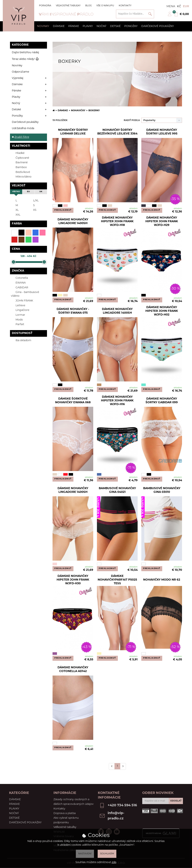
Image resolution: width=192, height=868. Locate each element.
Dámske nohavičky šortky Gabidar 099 (162, 401)
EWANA (18, 283)
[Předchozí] (112, 766)
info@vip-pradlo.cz (116, 816)
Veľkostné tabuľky (68, 6)
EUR (186, 7)
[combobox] (162, 120)
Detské (115, 26)
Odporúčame (20, 72)
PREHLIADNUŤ (63, 210)
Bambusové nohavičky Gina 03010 (162, 490)
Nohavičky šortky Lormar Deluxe (73, 132)
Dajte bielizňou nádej (25, 53)
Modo (17, 320)
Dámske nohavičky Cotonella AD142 (73, 670)
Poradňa (45, 6)
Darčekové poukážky (158, 26)
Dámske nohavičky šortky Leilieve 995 (162, 132)
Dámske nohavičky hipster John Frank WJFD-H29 (162, 222)
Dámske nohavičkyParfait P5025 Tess (117, 580)
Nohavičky (78, 111)
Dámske (59, 26)
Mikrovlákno (21, 177)
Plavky (88, 26)
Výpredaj (18, 78)
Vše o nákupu (105, 6)
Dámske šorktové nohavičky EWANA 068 (73, 401)
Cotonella (19, 278)
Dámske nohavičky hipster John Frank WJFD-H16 (117, 401)
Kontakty (125, 6)
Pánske (74, 26)
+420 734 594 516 (122, 805)
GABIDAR (20, 288)
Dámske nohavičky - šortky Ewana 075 (73, 311)
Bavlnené (19, 162)
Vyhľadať (150, 14)
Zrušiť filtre (20, 137)
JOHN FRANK (22, 301)
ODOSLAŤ (176, 801)
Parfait (18, 324)
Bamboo (19, 167)
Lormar (18, 315)
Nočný (101, 26)
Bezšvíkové (20, 172)
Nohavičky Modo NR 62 (162, 580)
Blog (89, 6)
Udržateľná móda (23, 128)
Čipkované (20, 158)
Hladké (18, 153)
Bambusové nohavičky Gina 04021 (117, 490)
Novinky (43, 26)
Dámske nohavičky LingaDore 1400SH (73, 222)
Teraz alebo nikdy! (25, 59)
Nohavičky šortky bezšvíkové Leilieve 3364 (117, 132)
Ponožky (131, 26)
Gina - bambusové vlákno (25, 294)
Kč (179, 7)
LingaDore (20, 310)
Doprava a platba (65, 813)
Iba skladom (21, 340)
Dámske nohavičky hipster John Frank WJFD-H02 (162, 311)
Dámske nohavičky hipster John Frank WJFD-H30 (73, 580)
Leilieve (18, 305)
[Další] (123, 766)
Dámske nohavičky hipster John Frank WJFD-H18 (117, 222)
